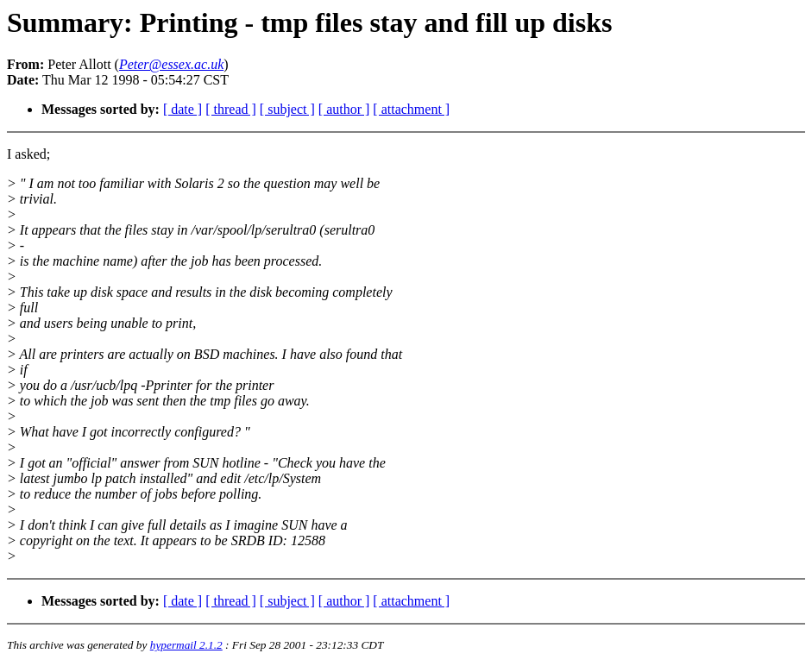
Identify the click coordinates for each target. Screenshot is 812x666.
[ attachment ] (411, 109)
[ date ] (183, 109)
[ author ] (344, 109)
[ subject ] (287, 109)
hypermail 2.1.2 (186, 645)
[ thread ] (231, 109)
